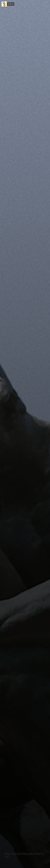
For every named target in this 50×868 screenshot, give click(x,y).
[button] (10, 4)
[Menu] (4, 4)
